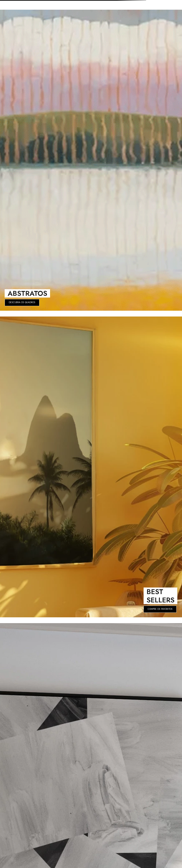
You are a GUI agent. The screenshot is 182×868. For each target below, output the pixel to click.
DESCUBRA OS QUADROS (22, 302)
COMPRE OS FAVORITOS (160, 609)
